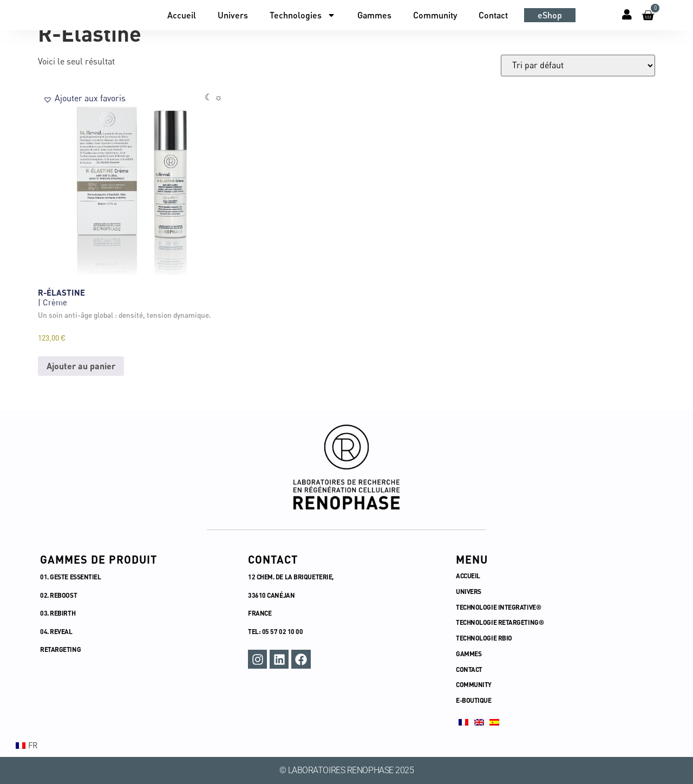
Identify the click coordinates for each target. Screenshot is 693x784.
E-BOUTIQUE (474, 700)
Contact (493, 15)
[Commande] (578, 66)
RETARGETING (60, 649)
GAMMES (469, 654)
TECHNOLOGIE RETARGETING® (501, 622)
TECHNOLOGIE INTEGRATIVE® (499, 607)
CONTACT (469, 669)
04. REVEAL (56, 631)
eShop (550, 15)
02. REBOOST (58, 595)
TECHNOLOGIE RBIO (485, 638)
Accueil (182, 15)
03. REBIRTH (58, 613)
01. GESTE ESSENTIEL (70, 577)
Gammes (374, 15)
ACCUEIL (468, 576)
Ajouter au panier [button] (81, 366)
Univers (233, 15)
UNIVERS (469, 591)
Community (435, 15)
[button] (84, 98)
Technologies (303, 15)
